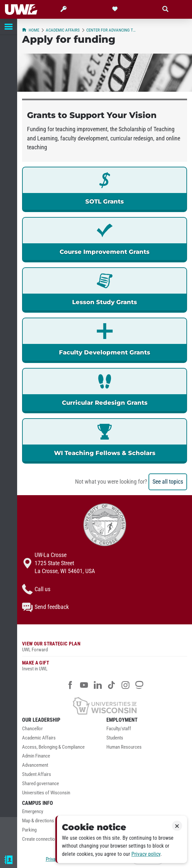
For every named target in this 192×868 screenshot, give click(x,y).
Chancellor (32, 729)
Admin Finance (36, 756)
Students (115, 738)
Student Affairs (37, 774)
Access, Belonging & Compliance (53, 747)
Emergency (33, 812)
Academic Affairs (63, 30)
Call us (36, 589)
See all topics (168, 482)
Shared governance (41, 784)
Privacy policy (146, 854)
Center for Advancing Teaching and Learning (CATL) (111, 30)
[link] (105, 189)
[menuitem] (63, 731)
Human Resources (124, 747)
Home (31, 30)
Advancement (35, 765)
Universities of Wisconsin (46, 793)
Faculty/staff (119, 729)
